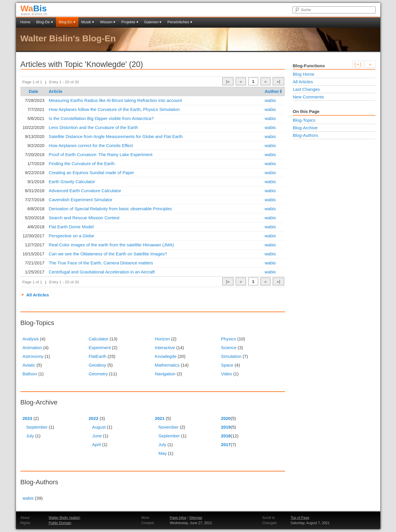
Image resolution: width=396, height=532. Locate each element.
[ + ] (358, 64)
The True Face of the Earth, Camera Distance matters (101, 263)
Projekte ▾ (130, 22)
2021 (160, 418)
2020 (226, 418)
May (163, 453)
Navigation (165, 374)
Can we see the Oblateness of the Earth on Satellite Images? (108, 254)
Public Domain (60, 523)
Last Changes (306, 89)
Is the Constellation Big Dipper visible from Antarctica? (101, 118)
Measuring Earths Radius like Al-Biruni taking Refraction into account (115, 100)
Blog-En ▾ (67, 22)
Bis (34, 8)
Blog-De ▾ (45, 22)
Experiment (100, 348)
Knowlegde (166, 356)
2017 (226, 444)
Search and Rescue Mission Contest (84, 218)
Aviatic (29, 365)
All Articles (38, 295)
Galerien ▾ (153, 22)
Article (56, 91)
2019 (226, 427)
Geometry (98, 374)
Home (25, 22)
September (37, 427)
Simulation (231, 356)
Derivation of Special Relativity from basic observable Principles (110, 209)
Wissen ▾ (108, 22)
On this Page (306, 111)
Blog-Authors (306, 135)
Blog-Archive (305, 128)
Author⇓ (274, 91)
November (169, 427)
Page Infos (178, 518)
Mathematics (167, 365)
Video (226, 374)
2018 (226, 436)
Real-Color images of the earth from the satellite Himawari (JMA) (111, 245)
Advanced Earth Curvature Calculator (85, 191)
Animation (32, 348)
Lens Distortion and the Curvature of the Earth (93, 127)
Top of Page (300, 518)
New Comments (308, 97)
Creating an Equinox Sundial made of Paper (91, 173)
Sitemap (196, 518)
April (96, 444)
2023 (27, 418)
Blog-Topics (304, 120)
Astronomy (33, 356)
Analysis (31, 339)
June (97, 436)
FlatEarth (97, 356)
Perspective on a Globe (71, 236)
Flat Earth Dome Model (71, 227)
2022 (93, 418)
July (30, 436)
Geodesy (97, 365)
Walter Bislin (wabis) (64, 518)
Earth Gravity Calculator (72, 182)
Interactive (165, 348)
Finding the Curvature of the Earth (82, 164)
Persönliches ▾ (180, 22)
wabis (270, 100)
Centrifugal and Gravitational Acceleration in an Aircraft (102, 272)
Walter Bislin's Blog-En (68, 38)
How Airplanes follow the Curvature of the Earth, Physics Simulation (114, 109)
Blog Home (304, 74)
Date (34, 91)
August (99, 427)
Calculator (98, 339)
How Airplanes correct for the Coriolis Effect (91, 145)
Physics (228, 339)
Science (229, 348)
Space (227, 365)
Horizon (162, 339)
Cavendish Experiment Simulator (80, 200)
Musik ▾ (88, 22)
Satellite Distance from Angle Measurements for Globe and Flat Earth (116, 136)
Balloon (30, 374)
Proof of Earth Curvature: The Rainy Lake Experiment (101, 154)
